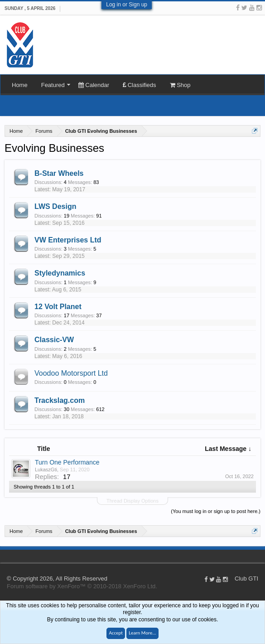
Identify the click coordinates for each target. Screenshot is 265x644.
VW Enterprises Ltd (68, 240)
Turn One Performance (67, 462)
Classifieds (139, 85)
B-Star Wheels (59, 173)
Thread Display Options (132, 501)
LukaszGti (46, 470)
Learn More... (142, 633)
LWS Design (55, 206)
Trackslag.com (60, 400)
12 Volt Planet (58, 307)
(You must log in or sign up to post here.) (216, 511)
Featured (53, 85)
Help (260, 556)
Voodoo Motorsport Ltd (71, 373)
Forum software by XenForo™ (82, 586)
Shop (180, 85)
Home (20, 85)
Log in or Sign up (127, 5)
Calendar (94, 85)
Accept (116, 633)
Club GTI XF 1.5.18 (5, 556)
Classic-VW (54, 340)
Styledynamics (60, 273)
